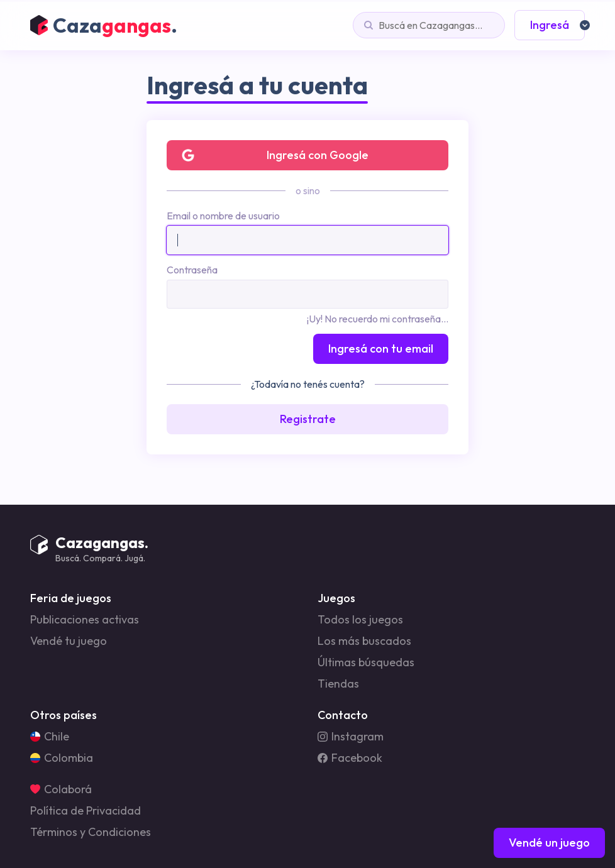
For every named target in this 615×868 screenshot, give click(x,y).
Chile (50, 737)
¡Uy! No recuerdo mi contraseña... (378, 319)
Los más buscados (364, 641)
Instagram (351, 737)
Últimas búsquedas (366, 662)
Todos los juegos (360, 620)
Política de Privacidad (86, 811)
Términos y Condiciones (91, 832)
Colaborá (61, 789)
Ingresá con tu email (381, 349)
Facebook (350, 758)
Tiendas (338, 684)
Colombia (62, 758)
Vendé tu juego (69, 641)
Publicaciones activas (85, 620)
